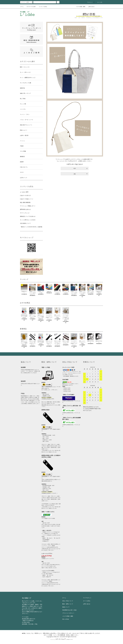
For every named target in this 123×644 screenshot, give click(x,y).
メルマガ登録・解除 (80, 7)
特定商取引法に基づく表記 (69, 610)
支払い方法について (68, 601)
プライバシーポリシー (68, 613)
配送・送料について (68, 604)
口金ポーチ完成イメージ (27, 199)
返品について (66, 607)
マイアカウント (87, 598)
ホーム (22, 7)
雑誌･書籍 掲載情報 (25, 202)
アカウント (89, 2)
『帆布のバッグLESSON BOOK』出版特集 (31, 227)
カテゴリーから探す (30, 7)
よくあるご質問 (24, 192)
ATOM (67, 619)
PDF (75, 168)
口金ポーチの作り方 (25, 195)
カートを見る (87, 601)
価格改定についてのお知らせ (28, 216)
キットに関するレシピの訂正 (28, 220)
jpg (75, 174)
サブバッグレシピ (25, 213)
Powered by (61, 639)
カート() (99, 2)
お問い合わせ (90, 7)
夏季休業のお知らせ (25, 209)
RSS (63, 619)
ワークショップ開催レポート (28, 206)
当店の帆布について (25, 223)
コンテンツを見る (42, 7)
